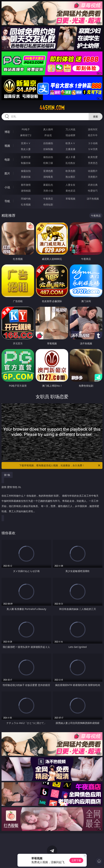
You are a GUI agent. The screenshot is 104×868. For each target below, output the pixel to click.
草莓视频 (70, 199)
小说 (7, 187)
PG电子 (26, 129)
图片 (7, 173)
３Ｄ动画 (93, 143)
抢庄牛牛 (93, 135)
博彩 (7, 132)
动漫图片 (93, 171)
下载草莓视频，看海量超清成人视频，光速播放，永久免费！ (60, 465)
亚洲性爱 (26, 157)
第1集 (7, 475)
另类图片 (93, 177)
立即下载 (76, 860)
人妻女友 (70, 185)
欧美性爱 (93, 157)
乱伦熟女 (70, 163)
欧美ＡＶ (70, 143)
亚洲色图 (48, 171)
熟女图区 (70, 177)
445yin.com (52, 108)
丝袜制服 (48, 149)
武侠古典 (93, 185)
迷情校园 (26, 191)
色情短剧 (48, 204)
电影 (7, 160)
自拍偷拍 (48, 143)
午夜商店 (48, 199)
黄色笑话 (70, 191)
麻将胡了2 (26, 135)
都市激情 (26, 185)
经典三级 (48, 163)
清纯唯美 (48, 177)
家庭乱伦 (48, 185)
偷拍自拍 (48, 157)
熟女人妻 (26, 149)
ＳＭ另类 (93, 149)
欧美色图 (70, 171)
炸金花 (48, 135)
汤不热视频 (93, 199)
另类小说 (48, 191)
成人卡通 (70, 157)
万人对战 (70, 129)
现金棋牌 (70, 135)
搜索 (96, 116)
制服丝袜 (26, 163)
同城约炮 (26, 199)
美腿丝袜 (26, 177)
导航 (7, 201)
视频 (7, 146)
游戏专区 (93, 129)
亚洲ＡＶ (26, 143)
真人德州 (48, 129)
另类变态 (93, 163)
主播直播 (70, 149)
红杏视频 (26, 204)
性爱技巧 (93, 191)
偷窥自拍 (26, 171)
